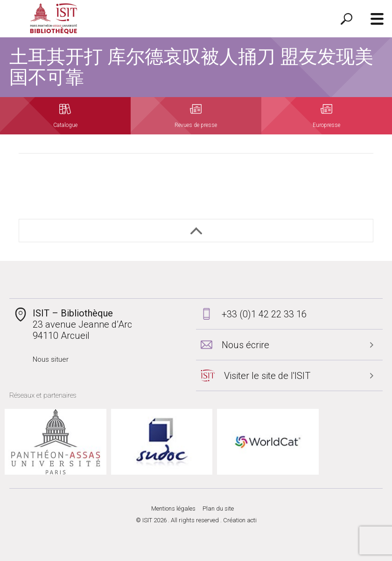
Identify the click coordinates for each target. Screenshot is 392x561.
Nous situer (51, 359)
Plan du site (218, 508)
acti (252, 520)
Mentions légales (173, 508)
